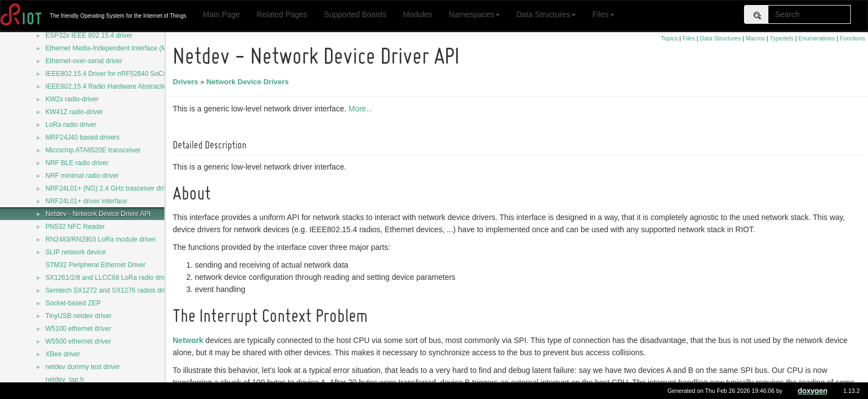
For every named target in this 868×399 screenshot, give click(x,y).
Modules (418, 14)
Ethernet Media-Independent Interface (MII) (109, 48)
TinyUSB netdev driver (79, 316)
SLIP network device (76, 252)
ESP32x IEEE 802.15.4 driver (89, 35)
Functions (852, 38)
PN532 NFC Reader (75, 227)
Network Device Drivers (249, 82)
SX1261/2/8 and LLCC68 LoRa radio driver (109, 278)
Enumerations (817, 38)
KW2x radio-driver (72, 99)
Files (603, 14)
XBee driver (63, 354)
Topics (669, 38)
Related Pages (282, 14)
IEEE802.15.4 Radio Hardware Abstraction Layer (117, 86)
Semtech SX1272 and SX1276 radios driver (110, 290)
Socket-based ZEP (73, 303)
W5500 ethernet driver (78, 341)
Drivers (187, 82)
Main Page (221, 14)
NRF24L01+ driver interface (86, 201)
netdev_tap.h (64, 380)
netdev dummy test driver (83, 367)
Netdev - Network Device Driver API (98, 214)
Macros (755, 38)
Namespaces (474, 14)
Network (190, 340)
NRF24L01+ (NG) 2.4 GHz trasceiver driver (109, 188)
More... (362, 109)
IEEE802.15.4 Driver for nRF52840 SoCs (106, 74)
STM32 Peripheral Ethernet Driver (95, 265)
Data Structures (546, 14)
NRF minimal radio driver (82, 176)
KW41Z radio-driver (74, 112)
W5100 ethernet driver (78, 329)
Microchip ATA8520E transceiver (93, 150)
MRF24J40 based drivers (82, 137)
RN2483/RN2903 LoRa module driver (100, 239)
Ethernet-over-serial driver (84, 61)
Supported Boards (355, 14)
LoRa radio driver (71, 125)
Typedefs (781, 38)
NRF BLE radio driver (77, 163)
